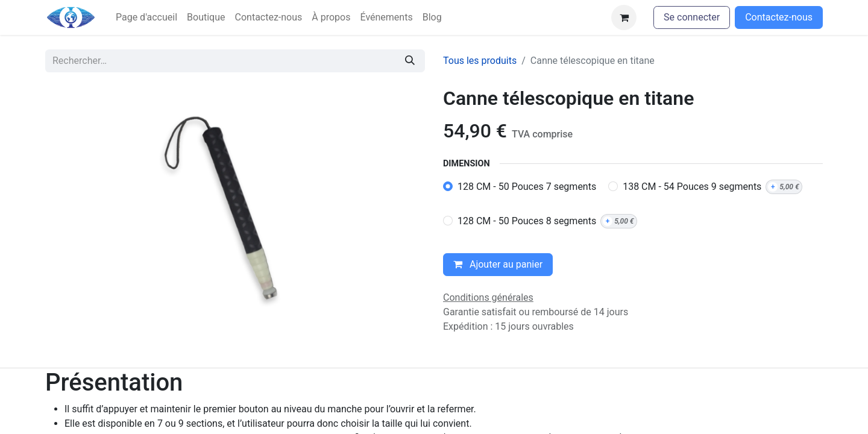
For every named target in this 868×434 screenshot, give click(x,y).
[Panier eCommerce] (624, 17)
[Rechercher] (410, 61)
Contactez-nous (779, 17)
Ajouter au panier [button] (498, 264)
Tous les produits (480, 61)
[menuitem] (146, 17)
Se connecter (692, 17)
